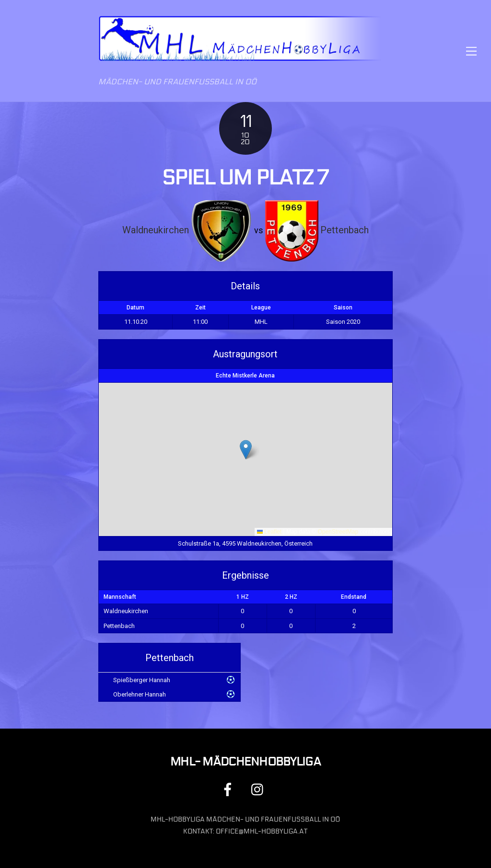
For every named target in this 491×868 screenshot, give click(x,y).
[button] (246, 450)
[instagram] (260, 790)
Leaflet (269, 532)
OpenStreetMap (338, 532)
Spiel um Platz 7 (245, 178)
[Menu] (471, 51)
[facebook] (229, 790)
